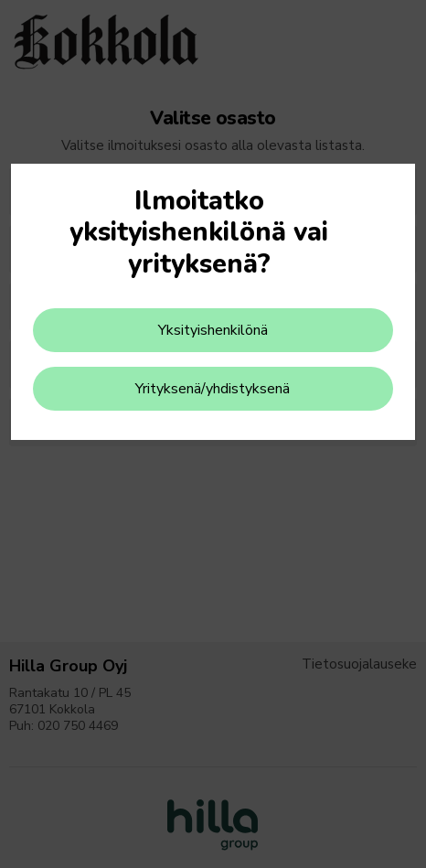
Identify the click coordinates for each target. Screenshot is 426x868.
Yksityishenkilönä (213, 330)
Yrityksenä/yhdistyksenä (213, 389)
